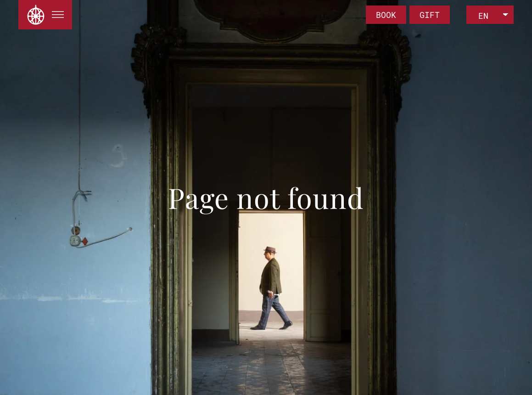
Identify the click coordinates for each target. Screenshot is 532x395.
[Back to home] (36, 15)
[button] (58, 15)
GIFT (430, 15)
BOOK (386, 15)
